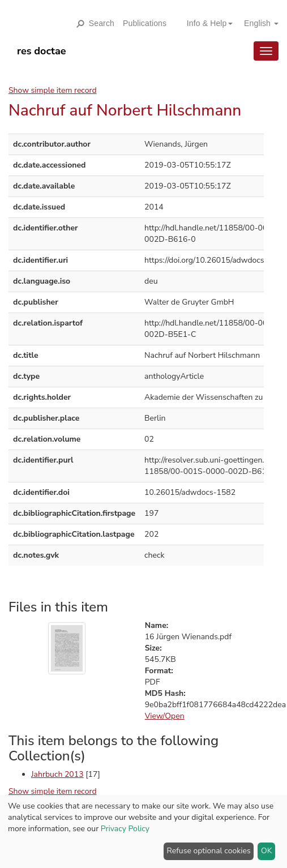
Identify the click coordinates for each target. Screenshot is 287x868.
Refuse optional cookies (209, 851)
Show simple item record (53, 90)
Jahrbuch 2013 (57, 774)
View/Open (165, 716)
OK (267, 851)
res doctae (42, 51)
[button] (205, 23)
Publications (145, 23)
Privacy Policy (125, 829)
